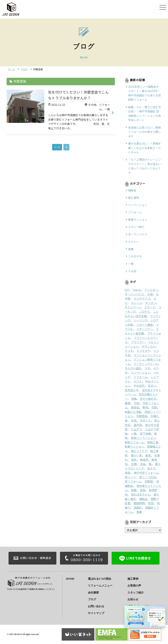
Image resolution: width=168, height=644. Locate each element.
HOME (70, 579)
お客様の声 (134, 586)
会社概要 (93, 593)
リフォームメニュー (100, 586)
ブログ (24, 69)
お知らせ (133, 599)
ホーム (12, 69)
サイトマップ (96, 613)
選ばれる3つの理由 (100, 579)
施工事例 (133, 579)
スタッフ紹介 (136, 593)
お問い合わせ (96, 606)
